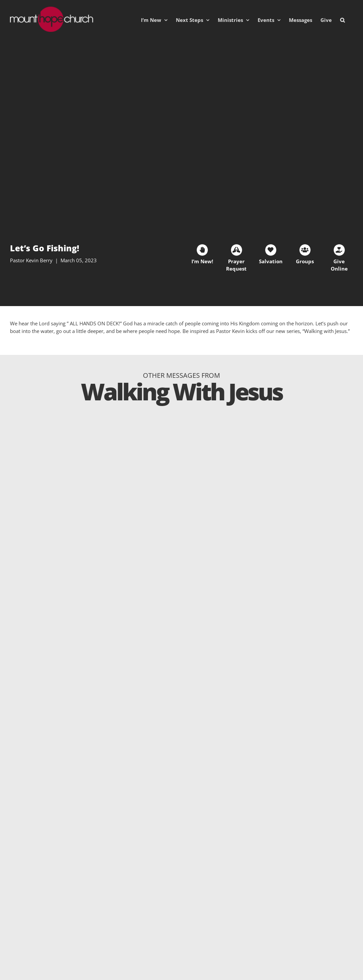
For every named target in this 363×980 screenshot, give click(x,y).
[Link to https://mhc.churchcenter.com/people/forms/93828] (237, 250)
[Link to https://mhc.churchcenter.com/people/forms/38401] (202, 250)
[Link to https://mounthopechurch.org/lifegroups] (305, 250)
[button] (342, 20)
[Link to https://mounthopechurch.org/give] (339, 250)
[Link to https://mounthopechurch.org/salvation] (271, 250)
